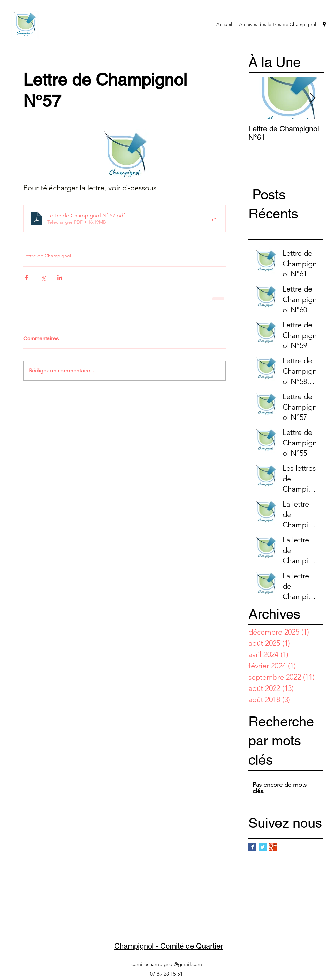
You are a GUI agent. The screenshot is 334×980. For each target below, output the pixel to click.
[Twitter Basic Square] (263, 847)
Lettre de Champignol (47, 256)
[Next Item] (313, 98)
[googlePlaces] (324, 24)
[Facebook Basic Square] (252, 847)
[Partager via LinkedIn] (60, 278)
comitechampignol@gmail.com (167, 964)
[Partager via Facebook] (26, 278)
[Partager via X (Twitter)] (43, 278)
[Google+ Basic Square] (273, 847)
